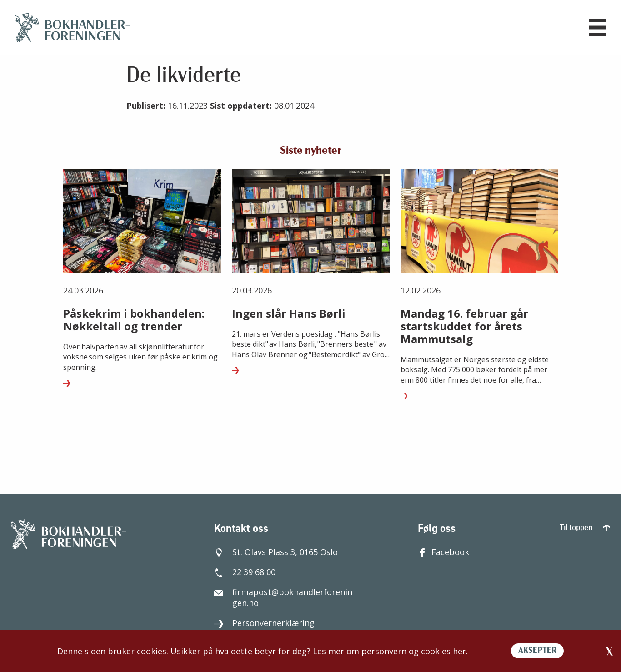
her (459, 651)
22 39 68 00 (245, 572)
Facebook (443, 552)
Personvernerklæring (264, 623)
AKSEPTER (537, 651)
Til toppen (585, 528)
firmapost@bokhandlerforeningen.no (283, 597)
